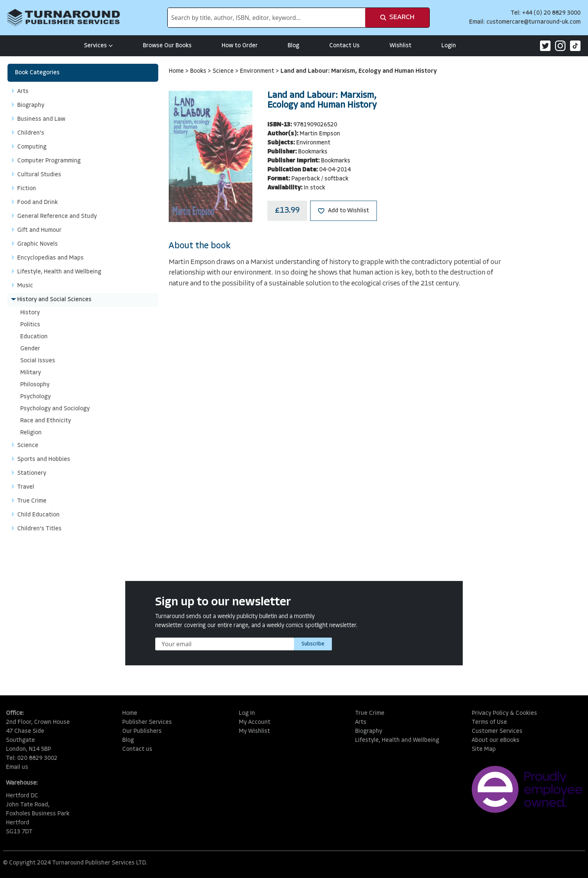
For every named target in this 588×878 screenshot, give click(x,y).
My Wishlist (254, 731)
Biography (369, 731)
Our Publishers (142, 731)
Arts (361, 722)
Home (177, 71)
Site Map (484, 749)
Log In (247, 713)
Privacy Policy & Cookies (504, 713)
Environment (258, 71)
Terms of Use (489, 722)
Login (449, 46)
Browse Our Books (167, 46)
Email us (17, 767)
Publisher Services (147, 722)
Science (224, 71)
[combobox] (266, 18)
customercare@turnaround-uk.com (533, 22)
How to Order (240, 46)
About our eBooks (496, 740)
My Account (255, 722)
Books (199, 71)
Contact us (137, 749)
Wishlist (400, 46)
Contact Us (344, 46)
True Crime (370, 713)
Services (98, 46)
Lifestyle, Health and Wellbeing (397, 740)
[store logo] (64, 18)
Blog (293, 46)
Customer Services (497, 731)
